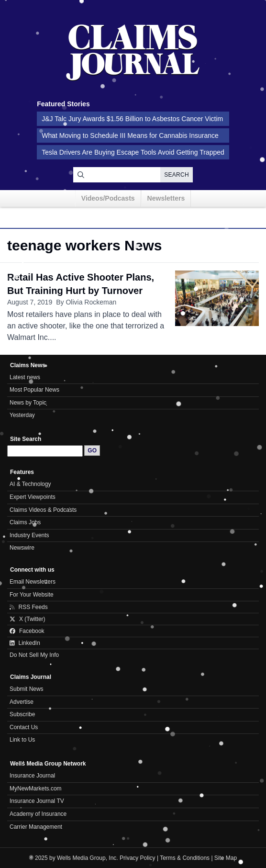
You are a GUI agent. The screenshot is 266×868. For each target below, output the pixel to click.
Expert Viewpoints (33, 497)
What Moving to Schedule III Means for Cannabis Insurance (130, 135)
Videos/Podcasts (108, 198)
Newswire (22, 548)
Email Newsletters (33, 582)
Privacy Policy (138, 858)
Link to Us (22, 740)
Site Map (226, 858)
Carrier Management (36, 827)
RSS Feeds (29, 607)
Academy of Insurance (38, 814)
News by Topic (28, 403)
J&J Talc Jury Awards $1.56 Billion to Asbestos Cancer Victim (132, 119)
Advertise (22, 702)
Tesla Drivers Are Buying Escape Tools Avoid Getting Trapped (133, 152)
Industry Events (29, 535)
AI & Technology (30, 484)
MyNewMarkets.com (36, 789)
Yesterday (22, 415)
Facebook (27, 631)
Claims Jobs (25, 522)
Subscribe (22, 714)
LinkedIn (25, 643)
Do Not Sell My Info (34, 655)
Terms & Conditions (185, 858)
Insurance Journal (32, 776)
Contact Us (24, 727)
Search (177, 175)
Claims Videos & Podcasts (43, 510)
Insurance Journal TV (37, 801)
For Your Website (32, 595)
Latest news (25, 377)
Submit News (27, 689)
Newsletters (166, 198)
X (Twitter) (28, 619)
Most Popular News (34, 390)
